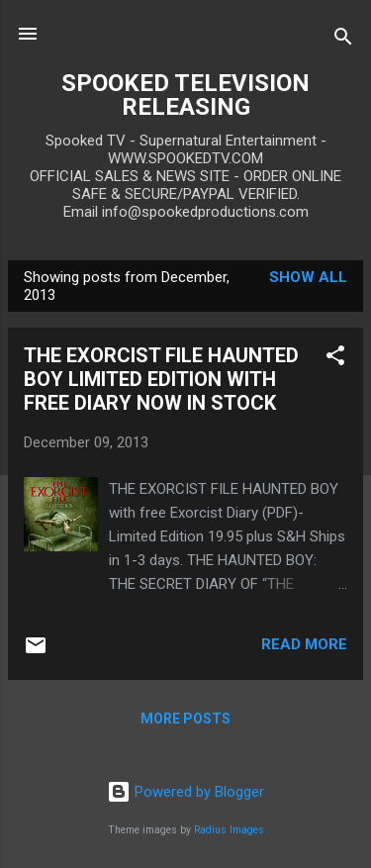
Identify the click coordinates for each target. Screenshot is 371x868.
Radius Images (229, 830)
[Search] (343, 40)
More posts (185, 719)
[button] (335, 359)
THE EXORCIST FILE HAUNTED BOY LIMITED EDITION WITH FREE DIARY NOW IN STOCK (161, 379)
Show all (308, 277)
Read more (304, 644)
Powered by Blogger (185, 792)
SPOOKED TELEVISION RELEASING (185, 95)
